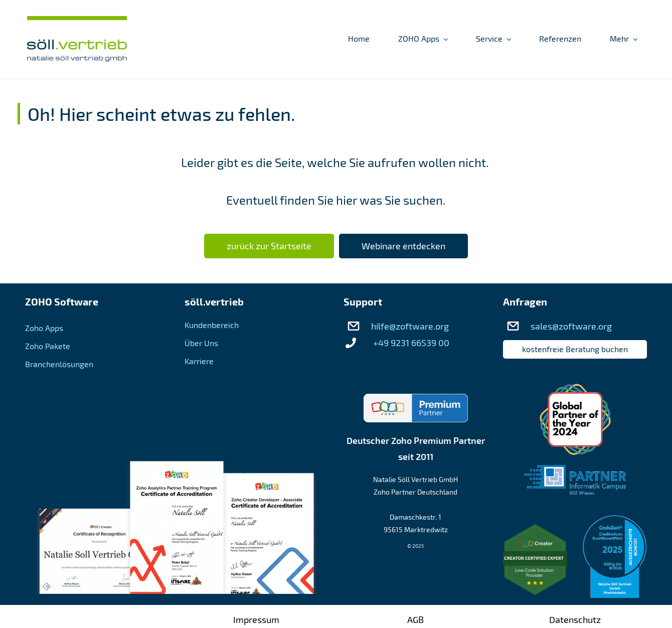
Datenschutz (575, 619)
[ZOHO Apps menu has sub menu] (319, 39)
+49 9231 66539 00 (411, 343)
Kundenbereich (212, 325)
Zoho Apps (44, 328)
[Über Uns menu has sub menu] (527, 39)
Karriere (199, 361)
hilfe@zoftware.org (410, 326)
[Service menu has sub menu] (390, 39)
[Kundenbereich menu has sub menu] (608, 39)
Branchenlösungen (59, 364)
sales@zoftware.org (571, 326)
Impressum (256, 619)
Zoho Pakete (48, 346)
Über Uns (201, 343)
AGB (415, 619)
